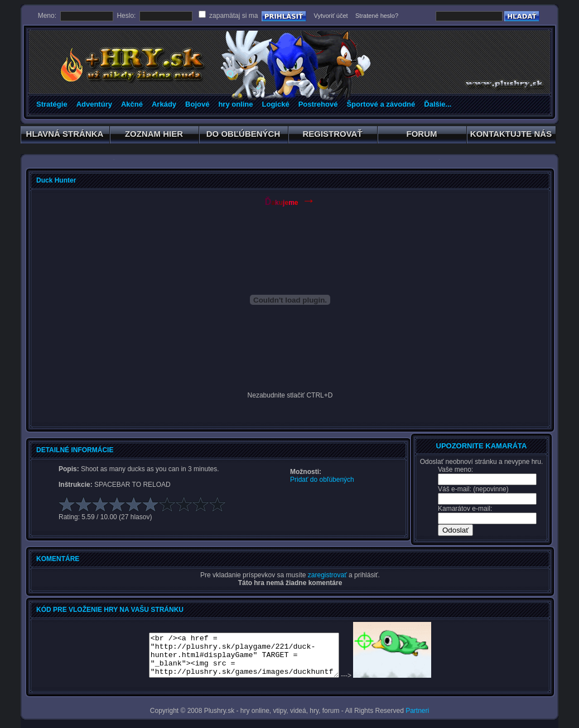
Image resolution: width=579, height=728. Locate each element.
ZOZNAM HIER (154, 136)
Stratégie (52, 104)
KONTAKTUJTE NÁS (511, 136)
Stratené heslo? (377, 16)
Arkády (164, 104)
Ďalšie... (438, 104)
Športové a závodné (381, 104)
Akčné (132, 104)
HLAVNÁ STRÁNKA (65, 136)
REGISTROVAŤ (333, 136)
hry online (235, 104)
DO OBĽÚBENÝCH (243, 136)
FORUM (422, 136)
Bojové (197, 104)
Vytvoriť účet (330, 16)
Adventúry (94, 104)
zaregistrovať (327, 575)
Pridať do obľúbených (322, 480)
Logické (276, 104)
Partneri (417, 711)
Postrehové (318, 104)
